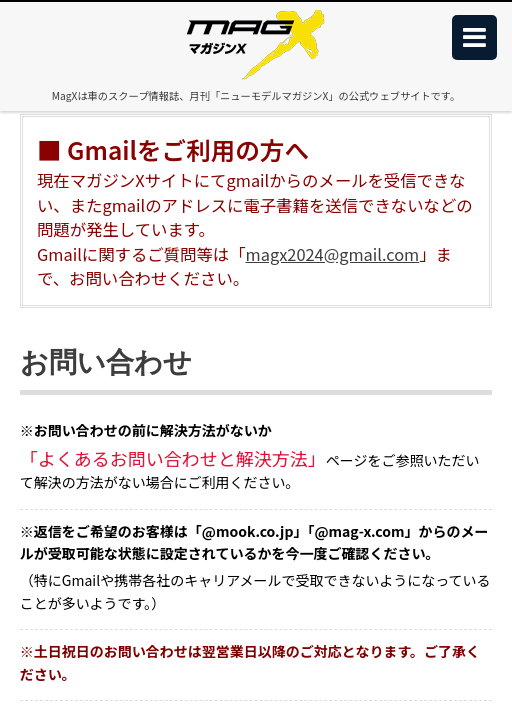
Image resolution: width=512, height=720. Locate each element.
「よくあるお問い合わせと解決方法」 (173, 458)
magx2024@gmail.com (333, 254)
